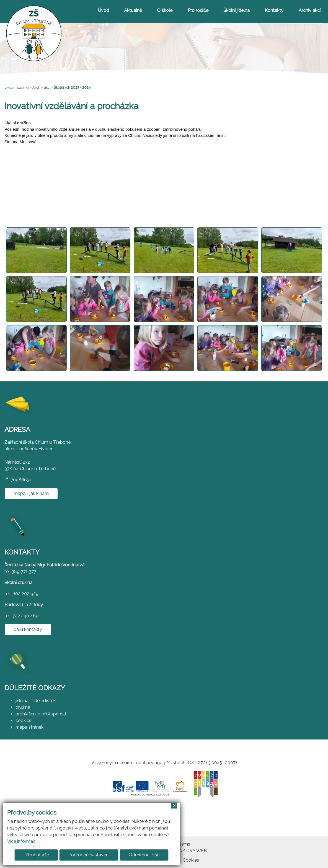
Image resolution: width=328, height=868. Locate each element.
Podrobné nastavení (89, 855)
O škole (165, 10)
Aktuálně (133, 10)
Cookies (191, 860)
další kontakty (28, 629)
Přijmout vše (36, 855)
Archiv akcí (310, 10)
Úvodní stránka (17, 87)
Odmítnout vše (144, 855)
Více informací (22, 841)
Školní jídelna (237, 10)
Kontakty (274, 10)
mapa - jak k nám (31, 493)
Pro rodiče (198, 10)
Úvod (104, 10)
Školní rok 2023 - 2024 (72, 87)
